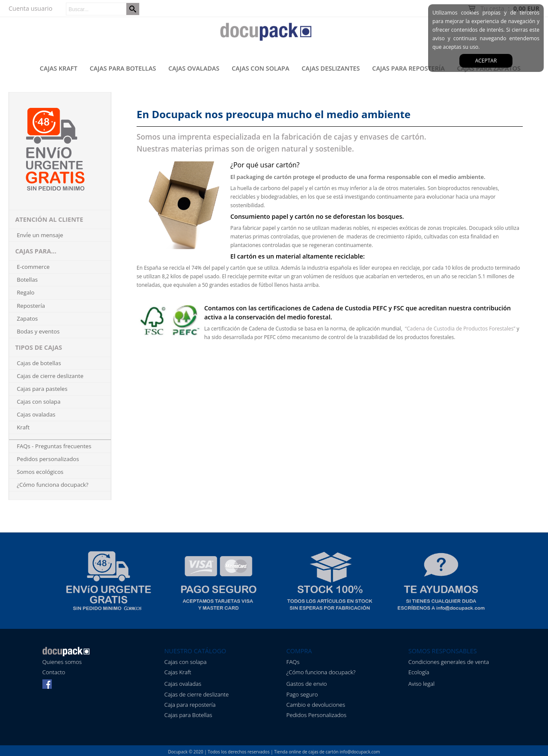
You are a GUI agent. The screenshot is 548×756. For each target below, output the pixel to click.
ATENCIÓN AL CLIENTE (49, 219)
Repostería (31, 306)
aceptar (486, 61)
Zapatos (27, 318)
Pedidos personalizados (48, 459)
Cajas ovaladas (194, 68)
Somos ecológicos (40, 472)
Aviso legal (421, 684)
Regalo (25, 292)
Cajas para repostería (408, 68)
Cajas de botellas (39, 363)
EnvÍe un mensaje (40, 235)
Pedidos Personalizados (316, 715)
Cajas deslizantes (331, 68)
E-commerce (33, 267)
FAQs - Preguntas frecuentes (54, 446)
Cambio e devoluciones (316, 705)
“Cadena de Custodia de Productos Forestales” (460, 329)
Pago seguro (302, 694)
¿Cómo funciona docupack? (52, 485)
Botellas (27, 280)
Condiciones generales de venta (449, 662)
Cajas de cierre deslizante (50, 376)
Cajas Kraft (178, 672)
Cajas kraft (59, 68)
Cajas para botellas (123, 68)
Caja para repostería (190, 705)
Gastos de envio (307, 684)
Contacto (54, 672)
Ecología (419, 672)
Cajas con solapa (261, 68)
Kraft (23, 427)
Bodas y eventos (38, 331)
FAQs (293, 662)
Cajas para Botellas (188, 715)
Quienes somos (62, 662)
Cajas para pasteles (42, 389)
